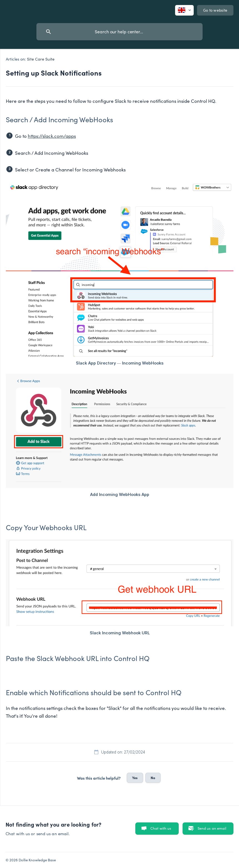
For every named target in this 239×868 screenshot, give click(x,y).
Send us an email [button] (212, 828)
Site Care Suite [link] (41, 59)
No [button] (153, 777)
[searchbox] (120, 32)
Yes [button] (135, 777)
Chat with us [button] (161, 828)
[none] (184, 10)
